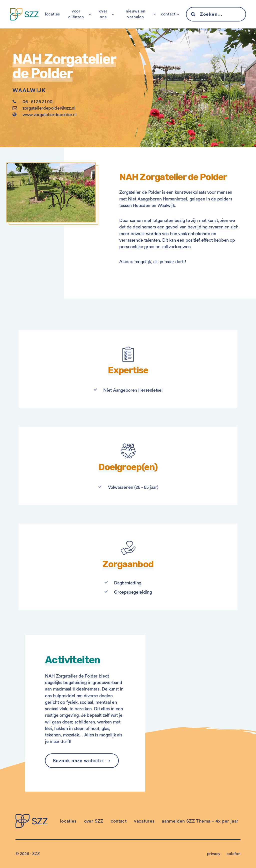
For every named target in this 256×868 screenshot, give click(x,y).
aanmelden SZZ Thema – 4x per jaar (200, 821)
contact (168, 14)
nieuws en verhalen (136, 14)
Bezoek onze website (78, 761)
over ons (103, 14)
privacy (214, 854)
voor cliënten (76, 14)
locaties (52, 14)
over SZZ (94, 821)
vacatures (144, 821)
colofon (233, 854)
